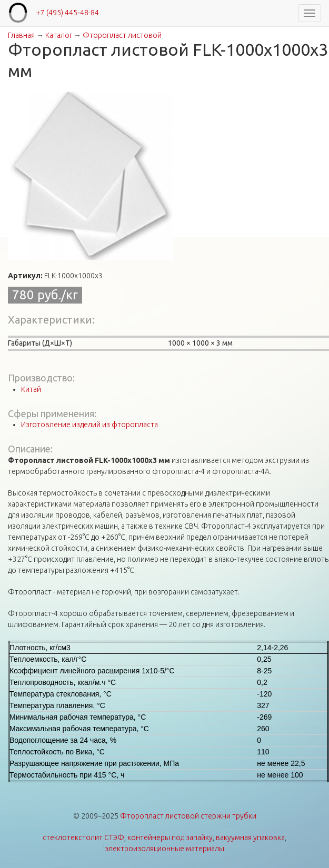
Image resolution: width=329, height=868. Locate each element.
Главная (21, 35)
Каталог (59, 35)
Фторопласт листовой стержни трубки (188, 816)
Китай (31, 389)
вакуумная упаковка (250, 837)
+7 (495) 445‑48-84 (67, 13)
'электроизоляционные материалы (164, 849)
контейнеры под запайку (170, 837)
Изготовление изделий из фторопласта (89, 425)
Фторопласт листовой (122, 35)
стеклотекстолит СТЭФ (83, 837)
